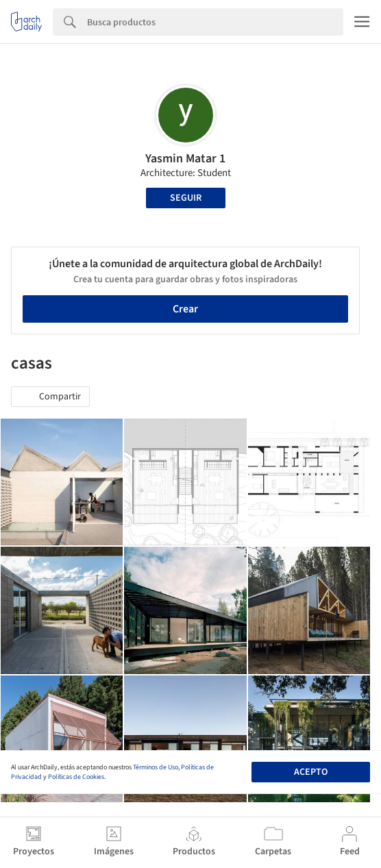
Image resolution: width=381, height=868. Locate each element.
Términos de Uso (156, 767)
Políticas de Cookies (76, 777)
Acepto (311, 772)
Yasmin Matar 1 (185, 159)
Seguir (186, 198)
